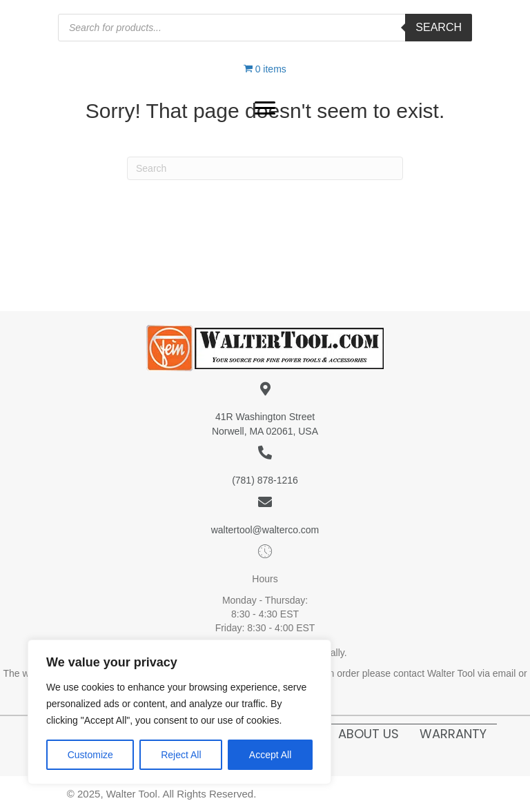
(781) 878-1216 (265, 480)
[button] (265, 108)
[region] (179, 712)
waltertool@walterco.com (265, 530)
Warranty (453, 734)
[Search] (265, 168)
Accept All (270, 755)
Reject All (181, 755)
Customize (90, 755)
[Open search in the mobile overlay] (265, 28)
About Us (369, 734)
